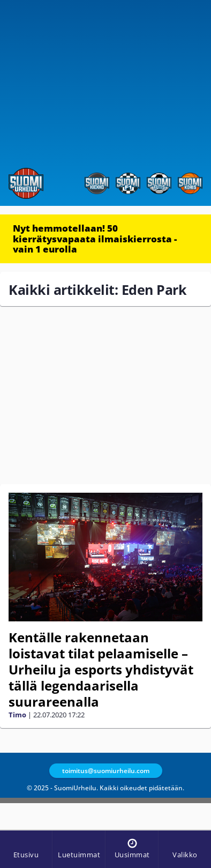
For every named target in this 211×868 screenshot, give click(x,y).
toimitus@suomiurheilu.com (106, 771)
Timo (17, 715)
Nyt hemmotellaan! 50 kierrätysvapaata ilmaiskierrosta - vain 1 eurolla (95, 239)
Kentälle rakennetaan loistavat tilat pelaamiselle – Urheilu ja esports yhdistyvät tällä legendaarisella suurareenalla (101, 669)
